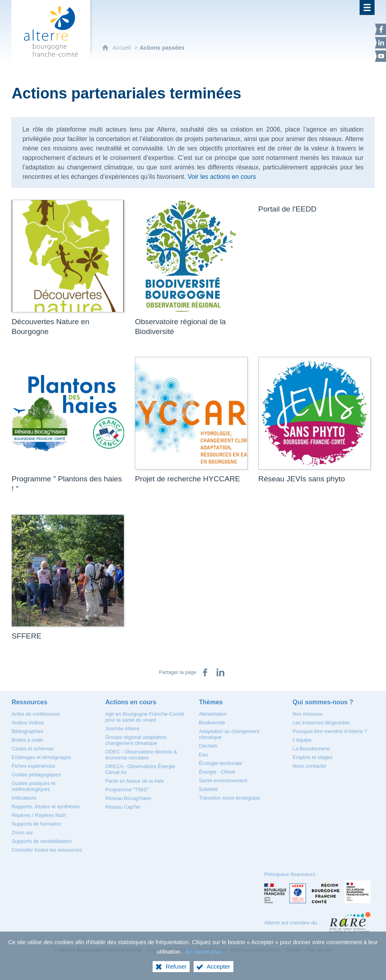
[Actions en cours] (131, 702)
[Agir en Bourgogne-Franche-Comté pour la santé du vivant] (145, 717)
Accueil (122, 48)
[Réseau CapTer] (123, 807)
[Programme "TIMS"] (127, 790)
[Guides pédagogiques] (36, 775)
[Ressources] (29, 702)
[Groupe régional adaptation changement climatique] (136, 740)
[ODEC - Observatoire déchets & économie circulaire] (141, 755)
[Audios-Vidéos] (28, 723)
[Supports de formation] (36, 824)
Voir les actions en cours (222, 177)
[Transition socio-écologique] (230, 798)
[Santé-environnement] (223, 780)
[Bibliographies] (27, 731)
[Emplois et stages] (312, 757)
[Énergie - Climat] (217, 772)
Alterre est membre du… (293, 923)
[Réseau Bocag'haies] (128, 798)
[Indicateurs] (24, 798)
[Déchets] (208, 746)
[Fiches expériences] (33, 766)
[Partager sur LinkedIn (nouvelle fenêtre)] (220, 672)
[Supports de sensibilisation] (41, 841)
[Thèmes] (211, 702)
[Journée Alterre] (122, 729)
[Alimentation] (213, 714)
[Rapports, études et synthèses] (46, 806)
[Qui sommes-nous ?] (323, 702)
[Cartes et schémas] (33, 749)
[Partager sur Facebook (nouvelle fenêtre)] (205, 672)
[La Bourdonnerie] (311, 749)
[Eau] (204, 754)
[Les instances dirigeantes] (321, 723)
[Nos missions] (308, 714)
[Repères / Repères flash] (39, 815)
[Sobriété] (209, 789)
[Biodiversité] (212, 723)
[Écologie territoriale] (221, 763)
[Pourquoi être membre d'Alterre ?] (330, 731)
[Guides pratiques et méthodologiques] (33, 786)
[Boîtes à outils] (27, 740)
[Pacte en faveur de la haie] (135, 781)
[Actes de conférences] (36, 714)
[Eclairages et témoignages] (41, 757)
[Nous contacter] (310, 766)
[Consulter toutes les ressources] (47, 850)
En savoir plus (203, 952)
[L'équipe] (302, 740)
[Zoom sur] (22, 832)
